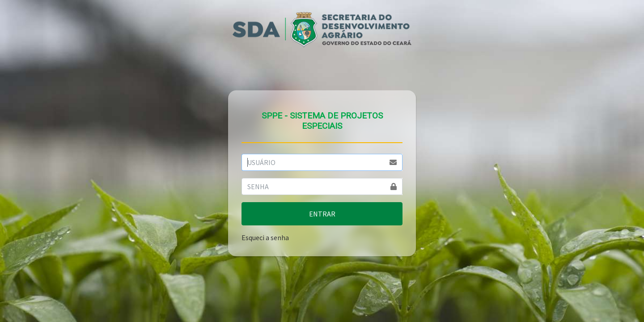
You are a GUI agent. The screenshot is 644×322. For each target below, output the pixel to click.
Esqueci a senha (265, 237)
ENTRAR (322, 214)
